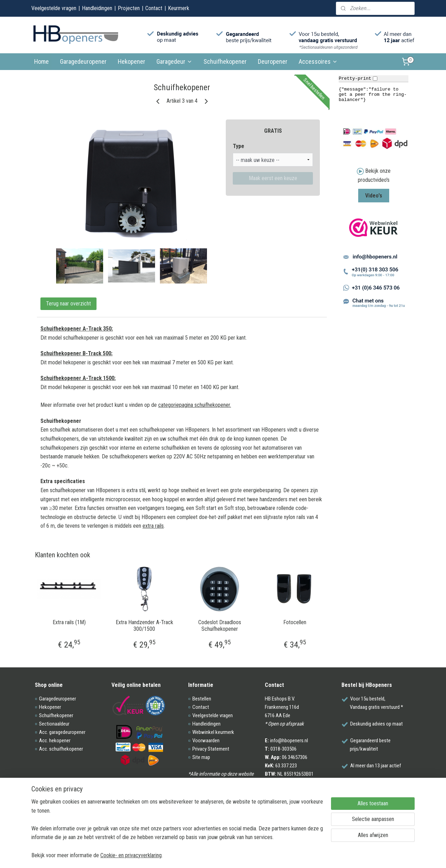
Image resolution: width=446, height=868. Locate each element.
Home (41, 61)
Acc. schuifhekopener (61, 749)
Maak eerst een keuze (273, 178)
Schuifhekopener (225, 61)
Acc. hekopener (55, 741)
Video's (374, 196)
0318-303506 (283, 749)
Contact (154, 8)
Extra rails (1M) (69, 622)
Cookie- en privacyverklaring (131, 855)
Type (239, 146)
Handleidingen (97, 8)
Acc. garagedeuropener (62, 732)
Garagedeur (174, 61)
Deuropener (273, 61)
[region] (177, 828)
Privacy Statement (211, 749)
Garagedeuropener (83, 61)
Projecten (129, 8)
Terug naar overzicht (68, 304)
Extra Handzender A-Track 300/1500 (144, 626)
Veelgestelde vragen (54, 8)
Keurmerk (179, 8)
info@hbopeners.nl (289, 741)
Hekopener (132, 61)
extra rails (153, 526)
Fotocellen (295, 622)
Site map (201, 757)
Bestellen (202, 699)
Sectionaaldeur (54, 724)
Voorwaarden (206, 741)
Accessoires (318, 61)
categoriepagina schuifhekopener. (195, 405)
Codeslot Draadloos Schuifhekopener (220, 626)
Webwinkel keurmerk (213, 732)
